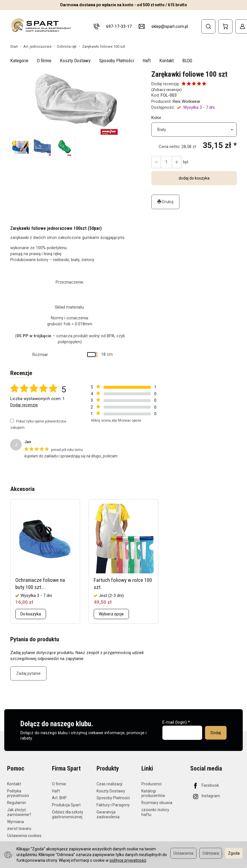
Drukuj (165, 202)
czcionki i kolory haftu (155, 812)
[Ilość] (166, 162)
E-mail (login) (175, 722)
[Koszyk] (225, 26)
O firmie (44, 61)
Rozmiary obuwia (157, 803)
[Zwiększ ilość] (156, 162)
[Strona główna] (41, 25)
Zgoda (234, 853)
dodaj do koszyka (194, 178)
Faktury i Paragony (113, 805)
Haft (147, 61)
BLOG (187, 61)
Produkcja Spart (66, 805)
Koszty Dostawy (75, 61)
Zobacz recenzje (166, 90)
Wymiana (15, 822)
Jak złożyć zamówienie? (19, 812)
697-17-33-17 (119, 26)
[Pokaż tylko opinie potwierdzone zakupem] (12, 421)
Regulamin (17, 803)
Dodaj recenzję (24, 405)
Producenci (151, 784)
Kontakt (167, 61)
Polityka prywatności (18, 793)
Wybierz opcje (111, 614)
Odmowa (211, 853)
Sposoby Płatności (117, 61)
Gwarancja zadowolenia (108, 814)
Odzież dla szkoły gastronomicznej (68, 814)
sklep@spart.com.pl (170, 26)
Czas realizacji (109, 784)
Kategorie (19, 61)
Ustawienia (183, 853)
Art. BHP (59, 798)
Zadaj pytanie (28, 673)
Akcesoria (22, 489)
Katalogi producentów (153, 793)
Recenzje (21, 373)
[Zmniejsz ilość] (177, 162)
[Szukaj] (208, 26)
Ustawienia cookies (24, 836)
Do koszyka (31, 614)
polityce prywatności (128, 860)
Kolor (156, 118)
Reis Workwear (187, 101)
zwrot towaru (19, 829)
